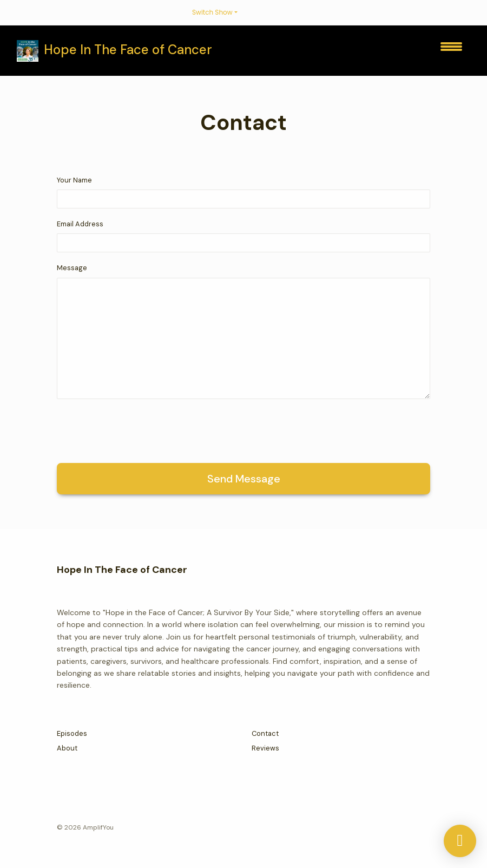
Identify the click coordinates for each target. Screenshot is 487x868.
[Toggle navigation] (451, 51)
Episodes (72, 733)
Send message (244, 479)
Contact (265, 733)
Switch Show (212, 12)
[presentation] (139, 429)
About (67, 748)
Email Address (80, 224)
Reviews (265, 748)
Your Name (74, 180)
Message (72, 268)
